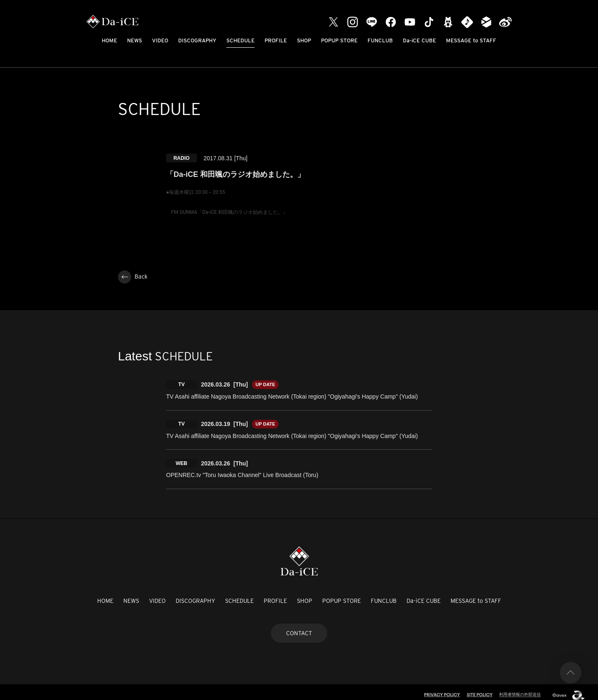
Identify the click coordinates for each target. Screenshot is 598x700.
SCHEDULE (240, 40)
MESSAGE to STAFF (471, 40)
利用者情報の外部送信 (518, 688)
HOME (109, 40)
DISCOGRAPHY (197, 40)
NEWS (135, 40)
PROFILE (276, 40)
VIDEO (160, 40)
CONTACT (299, 627)
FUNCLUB (380, 40)
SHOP (304, 40)
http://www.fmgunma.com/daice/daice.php (219, 232)
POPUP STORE (339, 40)
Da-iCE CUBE (419, 40)
